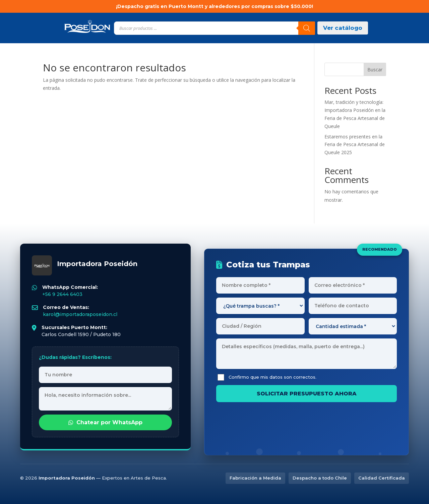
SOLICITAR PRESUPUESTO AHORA (307, 394)
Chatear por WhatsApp (105, 422)
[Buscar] (307, 28)
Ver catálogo (343, 28)
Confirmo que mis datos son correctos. (267, 377)
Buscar (375, 70)
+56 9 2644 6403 (62, 294)
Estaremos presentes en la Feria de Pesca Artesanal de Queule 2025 (355, 145)
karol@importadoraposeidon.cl (80, 314)
